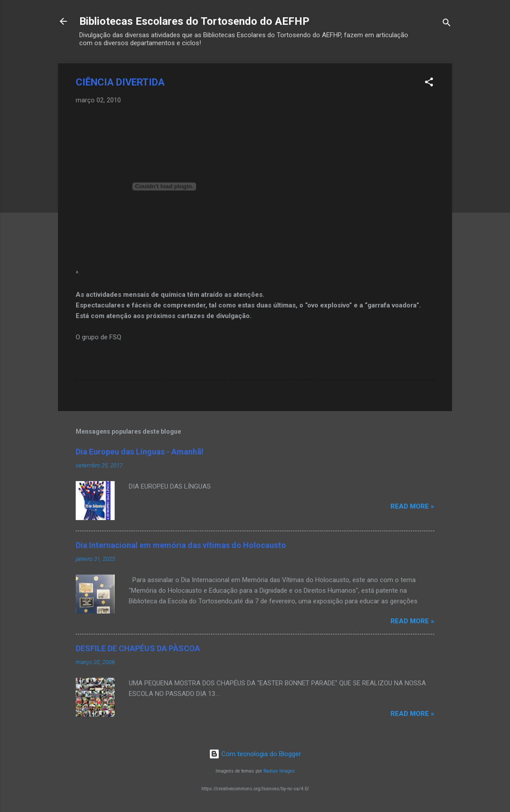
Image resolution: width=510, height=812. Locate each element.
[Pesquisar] (447, 24)
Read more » (412, 506)
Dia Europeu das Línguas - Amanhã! (140, 452)
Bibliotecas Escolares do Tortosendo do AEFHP (194, 21)
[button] (429, 84)
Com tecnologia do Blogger (255, 754)
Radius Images (279, 771)
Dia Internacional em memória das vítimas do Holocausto (181, 545)
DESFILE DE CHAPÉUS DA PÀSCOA (138, 648)
